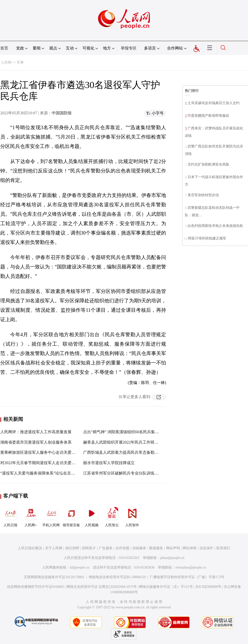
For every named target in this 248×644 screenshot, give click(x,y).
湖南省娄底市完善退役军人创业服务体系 (36, 442)
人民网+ (31, 516)
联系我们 (223, 548)
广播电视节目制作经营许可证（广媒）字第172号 (187, 577)
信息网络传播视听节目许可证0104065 (36, 587)
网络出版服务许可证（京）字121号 (166, 587)
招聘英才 (89, 548)
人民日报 (10, 516)
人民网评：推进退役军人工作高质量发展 (36, 432)
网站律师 (190, 548)
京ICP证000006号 (208, 587)
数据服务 (156, 548)
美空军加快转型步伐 (203, 195)
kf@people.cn (80, 567)
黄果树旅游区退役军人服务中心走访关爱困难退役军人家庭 (52, 452)
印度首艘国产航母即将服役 (208, 116)
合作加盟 (123, 548)
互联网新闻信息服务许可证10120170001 (54, 577)
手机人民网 (51, 516)
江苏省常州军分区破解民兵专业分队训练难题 (123, 473)
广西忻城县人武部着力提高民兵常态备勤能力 (123, 452)
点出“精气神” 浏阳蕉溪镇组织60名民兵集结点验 (125, 432)
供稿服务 (139, 548)
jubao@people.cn (172, 558)
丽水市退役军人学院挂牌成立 (109, 463)
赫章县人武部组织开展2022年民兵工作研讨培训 (125, 442)
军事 (20, 62)
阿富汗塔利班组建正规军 (207, 238)
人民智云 (112, 516)
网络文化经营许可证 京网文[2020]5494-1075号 (102, 587)
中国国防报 (62, 113)
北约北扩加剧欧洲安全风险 (208, 164)
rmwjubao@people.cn (191, 567)
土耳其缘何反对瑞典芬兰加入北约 (214, 103)
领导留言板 (71, 516)
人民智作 (132, 516)
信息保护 (206, 548)
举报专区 (129, 48)
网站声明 (173, 548)
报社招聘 (72, 548)
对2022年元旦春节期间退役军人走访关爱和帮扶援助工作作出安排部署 (62, 463)
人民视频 (92, 516)
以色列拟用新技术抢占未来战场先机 (215, 226)
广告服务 (106, 548)
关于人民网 (54, 548)
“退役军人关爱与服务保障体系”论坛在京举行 (40, 473)
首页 (4, 48)
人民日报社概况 (30, 548)
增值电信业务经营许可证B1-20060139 (117, 577)
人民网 (6, 62)
